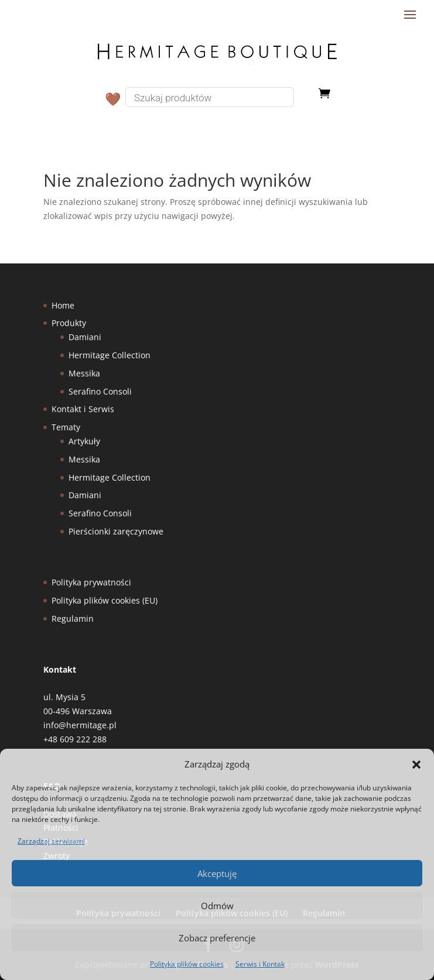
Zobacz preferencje (217, 938)
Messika (84, 373)
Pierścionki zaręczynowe (116, 531)
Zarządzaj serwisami (51, 841)
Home (63, 305)
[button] (416, 765)
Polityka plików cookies (187, 964)
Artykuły (84, 441)
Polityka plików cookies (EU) (105, 600)
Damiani (85, 337)
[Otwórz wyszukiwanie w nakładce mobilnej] (219, 97)
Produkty (69, 323)
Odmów (217, 906)
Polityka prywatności (91, 582)
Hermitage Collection (110, 355)
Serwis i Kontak (260, 964)
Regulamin (73, 619)
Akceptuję (217, 873)
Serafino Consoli (100, 391)
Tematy (66, 427)
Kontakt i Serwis (83, 409)
